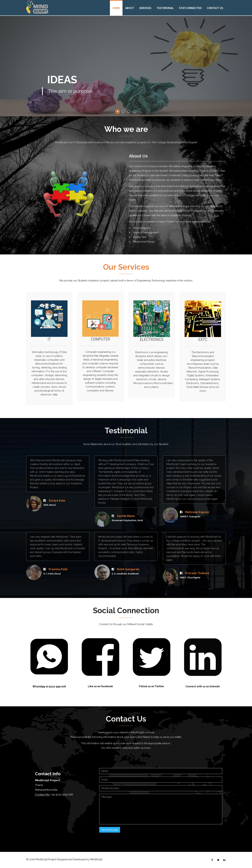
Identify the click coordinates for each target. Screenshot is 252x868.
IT (49, 343)
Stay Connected (190, 8)
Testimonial (165, 8)
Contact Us (215, 8)
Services (145, 8)
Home (116, 8)
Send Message (110, 830)
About (130, 8)
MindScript (96, 859)
